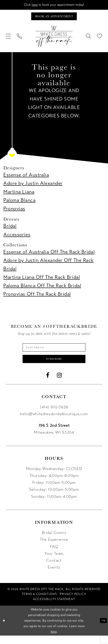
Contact (54, 569)
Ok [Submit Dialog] (102, 629)
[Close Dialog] (5, 629)
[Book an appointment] (54, 18)
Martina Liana (19, 195)
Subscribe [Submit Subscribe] (54, 366)
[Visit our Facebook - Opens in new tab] (48, 384)
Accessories (17, 238)
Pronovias (14, 212)
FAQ (54, 555)
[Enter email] (54, 352)
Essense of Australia (26, 178)
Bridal (10, 229)
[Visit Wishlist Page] (100, 39)
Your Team (54, 562)
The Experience (54, 548)
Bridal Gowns (54, 541)
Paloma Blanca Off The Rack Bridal (42, 289)
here (29, 5)
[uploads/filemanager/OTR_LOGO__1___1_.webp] (54, 39)
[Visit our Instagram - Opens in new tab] (59, 384)
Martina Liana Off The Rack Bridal (42, 280)
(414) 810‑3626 (54, 415)
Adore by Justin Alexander (33, 186)
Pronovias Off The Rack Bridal (37, 297)
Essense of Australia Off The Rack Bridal (49, 255)
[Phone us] (19, 39)
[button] (8, 39)
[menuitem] (8, 39)
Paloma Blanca (19, 203)
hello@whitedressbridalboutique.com (54, 422)
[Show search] (89, 39)
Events (54, 576)
